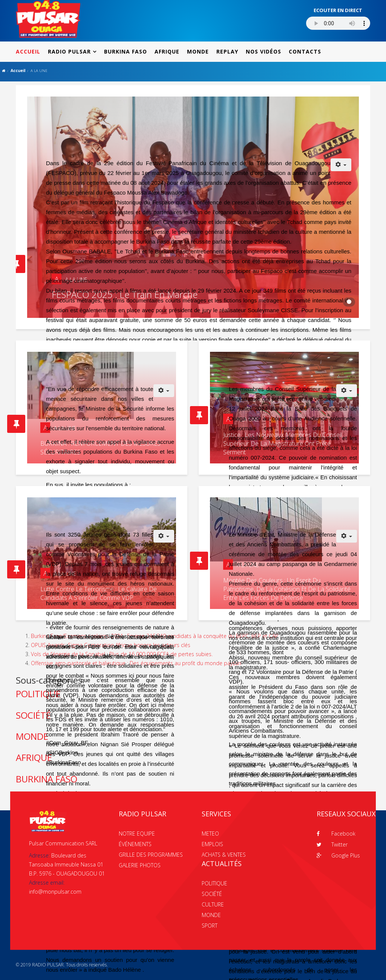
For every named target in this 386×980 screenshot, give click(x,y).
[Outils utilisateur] (341, 165)
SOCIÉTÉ (212, 894)
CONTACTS (305, 51)
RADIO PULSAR (69, 51)
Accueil (18, 70)
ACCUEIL (28, 51)
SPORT (210, 926)
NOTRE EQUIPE (137, 834)
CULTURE (213, 904)
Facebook (336, 834)
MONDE (198, 51)
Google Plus (338, 855)
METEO (210, 834)
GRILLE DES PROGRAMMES (151, 855)
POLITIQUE (214, 883)
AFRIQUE (167, 51)
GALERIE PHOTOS (140, 865)
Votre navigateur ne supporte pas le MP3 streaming (338, 23)
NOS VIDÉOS (263, 51)
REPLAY (227, 51)
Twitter (332, 844)
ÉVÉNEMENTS (135, 844)
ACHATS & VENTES (224, 855)
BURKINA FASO (126, 51)
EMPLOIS (212, 844)
